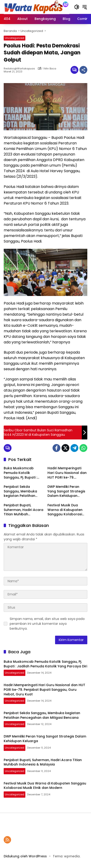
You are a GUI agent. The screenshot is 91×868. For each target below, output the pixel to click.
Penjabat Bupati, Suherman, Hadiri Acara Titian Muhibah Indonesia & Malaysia (23, 510)
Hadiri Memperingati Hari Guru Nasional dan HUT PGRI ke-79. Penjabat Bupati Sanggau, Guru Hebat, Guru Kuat (67, 473)
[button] (77, 7)
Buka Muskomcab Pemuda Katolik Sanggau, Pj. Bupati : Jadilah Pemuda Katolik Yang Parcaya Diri (23, 473)
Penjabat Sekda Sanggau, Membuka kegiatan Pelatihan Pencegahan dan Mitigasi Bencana (20, 491)
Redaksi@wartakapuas (19, 69)
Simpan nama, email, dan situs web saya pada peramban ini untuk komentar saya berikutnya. (47, 624)
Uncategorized (15, 38)
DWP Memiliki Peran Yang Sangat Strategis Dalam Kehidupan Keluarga (66, 491)
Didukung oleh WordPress (25, 856)
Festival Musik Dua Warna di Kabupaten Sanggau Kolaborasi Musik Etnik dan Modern (67, 510)
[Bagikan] (83, 70)
